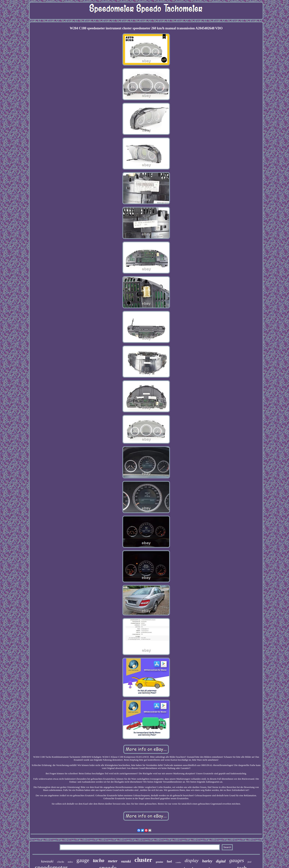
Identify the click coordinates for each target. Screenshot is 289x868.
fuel (169, 861)
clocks (61, 862)
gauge (83, 860)
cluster (143, 860)
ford (249, 862)
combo (178, 862)
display (192, 861)
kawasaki (47, 861)
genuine (159, 862)
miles (70, 862)
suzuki (126, 861)
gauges (237, 860)
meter (113, 861)
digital (221, 861)
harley (207, 861)
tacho (99, 860)
